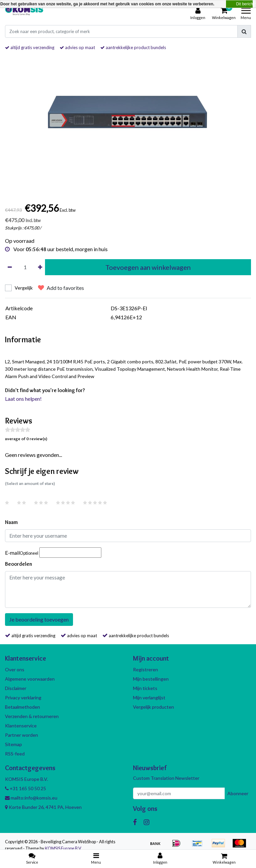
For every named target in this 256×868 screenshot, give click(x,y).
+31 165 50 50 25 (25, 788)
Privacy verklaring (23, 698)
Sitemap (13, 744)
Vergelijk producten (153, 707)
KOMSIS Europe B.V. (63, 848)
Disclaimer (16, 688)
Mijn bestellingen (151, 679)
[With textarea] (128, 589)
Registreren (145, 669)
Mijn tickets (145, 688)
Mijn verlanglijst (149, 698)
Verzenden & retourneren (32, 716)
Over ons (15, 669)
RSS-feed (15, 754)
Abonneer (238, 793)
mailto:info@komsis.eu (31, 798)
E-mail (22, 553)
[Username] (128, 536)
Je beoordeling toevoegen (39, 619)
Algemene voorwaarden (30, 679)
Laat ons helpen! (23, 399)
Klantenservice (21, 726)
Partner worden (21, 735)
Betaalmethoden (22, 707)
